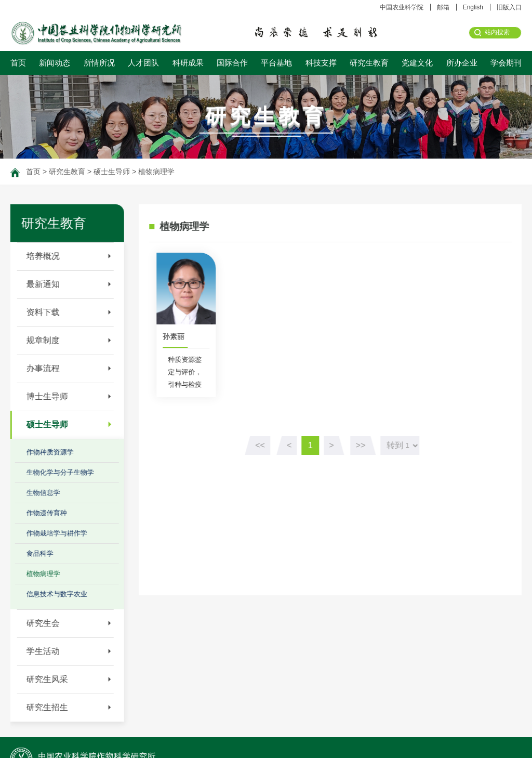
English (473, 7)
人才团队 (143, 63)
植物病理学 (156, 172)
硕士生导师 (112, 172)
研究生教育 (369, 63)
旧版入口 (509, 7)
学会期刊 (506, 63)
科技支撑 (321, 63)
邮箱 (443, 7)
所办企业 (462, 63)
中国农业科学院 (402, 7)
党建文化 (417, 63)
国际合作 (232, 63)
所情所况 (99, 63)
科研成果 (188, 63)
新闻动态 (55, 63)
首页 (18, 63)
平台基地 (276, 63)
